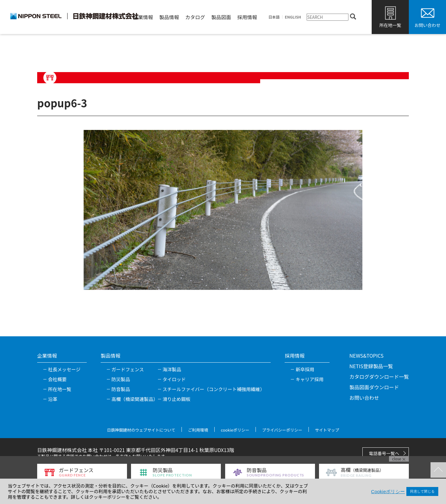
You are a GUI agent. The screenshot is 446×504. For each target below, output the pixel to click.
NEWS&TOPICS (366, 355)
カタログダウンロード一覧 (379, 377)
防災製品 (121, 379)
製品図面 (221, 17)
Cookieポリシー (388, 491)
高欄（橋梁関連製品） (135, 399)
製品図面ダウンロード (374, 387)
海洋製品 (172, 369)
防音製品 (121, 389)
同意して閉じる (422, 491)
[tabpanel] (223, 210)
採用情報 (247, 17)
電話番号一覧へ (384, 453)
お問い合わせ (427, 25)
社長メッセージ (64, 369)
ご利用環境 (198, 430)
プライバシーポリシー (282, 430)
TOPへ (438, 470)
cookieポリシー (235, 430)
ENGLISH (293, 17)
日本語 (274, 17)
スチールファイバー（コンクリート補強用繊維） (214, 389)
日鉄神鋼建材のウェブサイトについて (141, 430)
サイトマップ (327, 430)
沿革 (53, 399)
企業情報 (143, 17)
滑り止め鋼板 (177, 399)
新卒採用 (305, 369)
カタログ (195, 17)
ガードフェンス (128, 369)
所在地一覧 (390, 25)
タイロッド (174, 379)
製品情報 (169, 17)
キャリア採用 (309, 379)
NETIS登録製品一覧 (371, 366)
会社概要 (57, 379)
